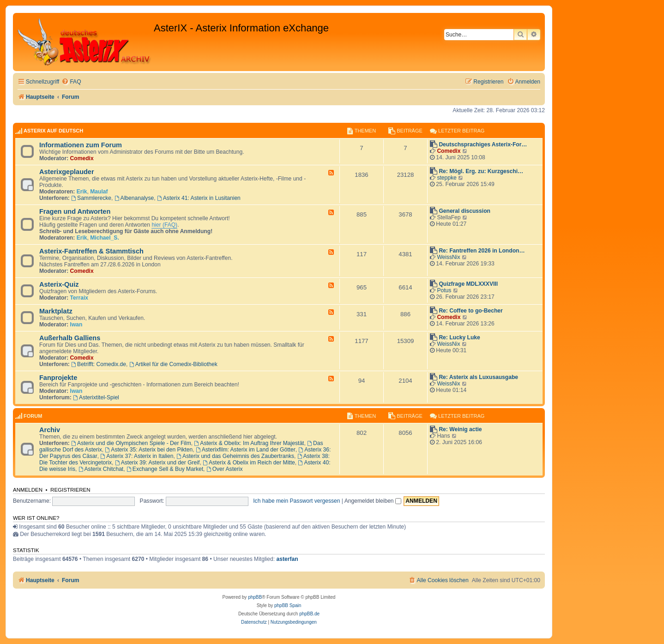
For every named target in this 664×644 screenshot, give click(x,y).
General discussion (465, 211)
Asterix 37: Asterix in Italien (137, 456)
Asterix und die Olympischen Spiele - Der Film (131, 443)
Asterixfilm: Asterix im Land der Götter (246, 450)
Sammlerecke (91, 198)
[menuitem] (71, 82)
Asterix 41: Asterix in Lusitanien (199, 198)
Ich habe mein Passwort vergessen (296, 501)
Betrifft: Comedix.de (99, 364)
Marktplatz (56, 311)
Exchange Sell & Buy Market (165, 469)
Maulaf (99, 192)
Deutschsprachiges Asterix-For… (483, 144)
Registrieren (70, 490)
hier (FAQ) (164, 225)
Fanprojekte (58, 378)
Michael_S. (105, 238)
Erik (82, 192)
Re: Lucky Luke (459, 337)
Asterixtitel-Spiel (96, 397)
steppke (447, 178)
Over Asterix (225, 469)
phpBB (255, 597)
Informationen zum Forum (81, 145)
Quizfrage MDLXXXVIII (468, 284)
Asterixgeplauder (67, 172)
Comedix (82, 158)
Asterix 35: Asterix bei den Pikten (149, 450)
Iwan (76, 325)
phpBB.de (309, 614)
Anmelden (28, 490)
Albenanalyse (134, 198)
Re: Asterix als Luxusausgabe (478, 377)
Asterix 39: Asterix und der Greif (157, 463)
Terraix (79, 298)
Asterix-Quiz (59, 284)
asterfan (287, 559)
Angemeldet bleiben (373, 501)
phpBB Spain (288, 605)
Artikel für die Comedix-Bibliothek (173, 364)
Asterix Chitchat (101, 469)
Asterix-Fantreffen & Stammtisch (91, 251)
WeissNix (448, 257)
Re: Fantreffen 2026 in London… (482, 251)
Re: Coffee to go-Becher (471, 311)
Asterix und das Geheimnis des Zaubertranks (235, 456)
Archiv (50, 430)
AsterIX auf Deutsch (53, 131)
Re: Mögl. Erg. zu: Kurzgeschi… (481, 171)
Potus (444, 290)
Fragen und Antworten (75, 211)
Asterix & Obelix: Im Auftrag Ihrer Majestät (249, 443)
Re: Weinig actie (460, 429)
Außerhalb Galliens (70, 338)
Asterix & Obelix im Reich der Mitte (249, 463)
